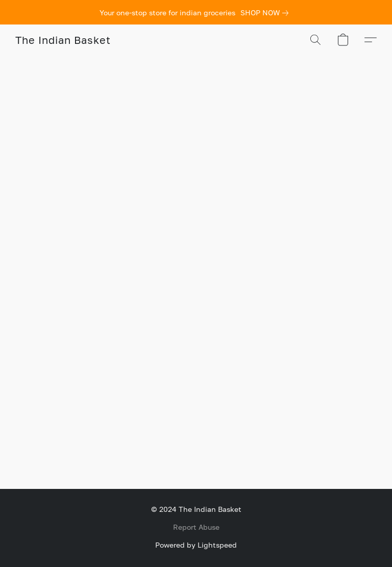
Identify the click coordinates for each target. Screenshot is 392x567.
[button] (63, 40)
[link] (266, 13)
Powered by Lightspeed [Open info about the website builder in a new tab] (196, 545)
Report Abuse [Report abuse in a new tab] (196, 527)
